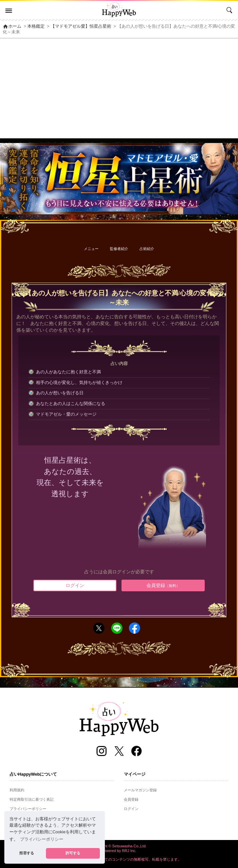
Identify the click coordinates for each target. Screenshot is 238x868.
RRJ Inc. (129, 851)
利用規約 (17, 790)
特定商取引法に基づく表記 (32, 799)
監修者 (119, 249)
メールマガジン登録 (140, 790)
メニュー (91, 249)
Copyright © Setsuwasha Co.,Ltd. (119, 846)
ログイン (75, 585)
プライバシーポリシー (28, 809)
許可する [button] (73, 853)
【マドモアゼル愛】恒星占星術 (81, 26)
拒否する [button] (27, 853)
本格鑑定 (36, 26)
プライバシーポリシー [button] (42, 839)
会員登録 (163, 585)
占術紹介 (147, 249)
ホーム (12, 26)
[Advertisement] (119, 88)
